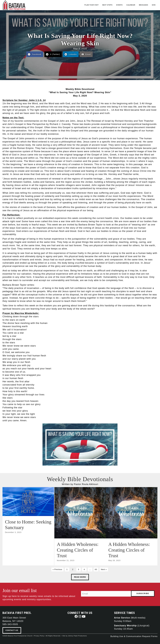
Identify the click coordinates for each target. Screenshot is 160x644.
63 (96, 569)
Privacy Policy (39, 636)
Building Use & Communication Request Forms (134, 636)
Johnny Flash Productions (77, 636)
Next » (104, 569)
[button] (76, 616)
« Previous (57, 569)
